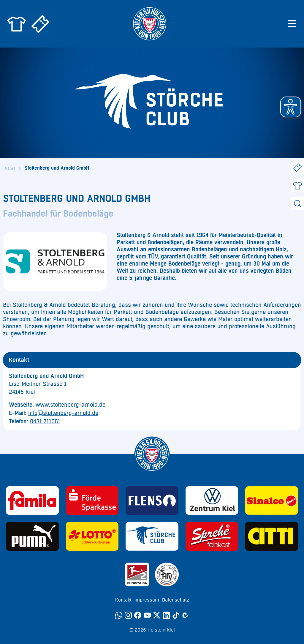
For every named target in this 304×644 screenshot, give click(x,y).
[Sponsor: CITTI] (272, 536)
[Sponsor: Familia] (32, 501)
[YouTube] (147, 615)
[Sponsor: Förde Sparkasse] (92, 501)
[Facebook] (138, 615)
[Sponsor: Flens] (152, 501)
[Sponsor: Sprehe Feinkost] (212, 536)
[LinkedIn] (166, 615)
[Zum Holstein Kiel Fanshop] (17, 24)
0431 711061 (45, 422)
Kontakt (123, 600)
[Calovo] (185, 615)
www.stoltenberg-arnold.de (71, 405)
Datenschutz (176, 600)
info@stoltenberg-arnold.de (63, 413)
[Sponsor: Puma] (32, 536)
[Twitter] (157, 615)
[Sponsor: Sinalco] (272, 501)
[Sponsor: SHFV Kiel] (167, 574)
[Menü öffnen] (292, 24)
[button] (291, 107)
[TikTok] (176, 615)
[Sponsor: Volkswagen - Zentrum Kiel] (212, 501)
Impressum (147, 600)
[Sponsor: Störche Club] (152, 536)
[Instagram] (128, 615)
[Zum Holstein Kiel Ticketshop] (40, 24)
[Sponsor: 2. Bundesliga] (137, 574)
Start (10, 169)
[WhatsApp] (119, 615)
